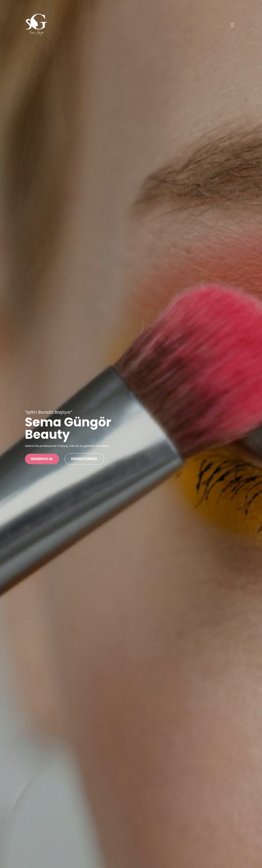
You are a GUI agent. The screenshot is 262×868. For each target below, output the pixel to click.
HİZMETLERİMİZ (84, 459)
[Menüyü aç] (232, 25)
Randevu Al (42, 459)
